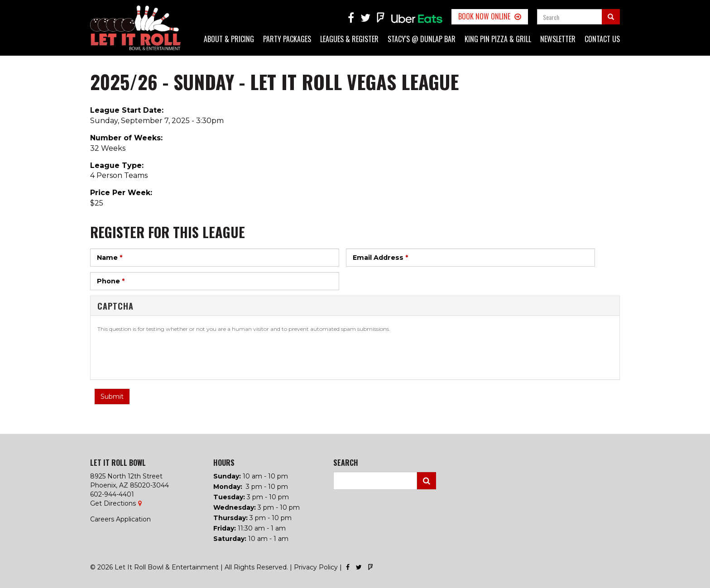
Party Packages (287, 39)
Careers (102, 519)
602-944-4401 (112, 494)
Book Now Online (484, 16)
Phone (111, 281)
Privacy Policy (316, 567)
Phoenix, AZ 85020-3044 (130, 485)
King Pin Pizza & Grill (498, 39)
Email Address (380, 258)
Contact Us (602, 39)
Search (427, 481)
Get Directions (113, 503)
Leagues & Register (349, 39)
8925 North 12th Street (126, 476)
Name (110, 258)
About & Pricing (229, 39)
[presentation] (166, 355)
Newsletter (558, 39)
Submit (112, 397)
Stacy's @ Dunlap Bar (422, 39)
